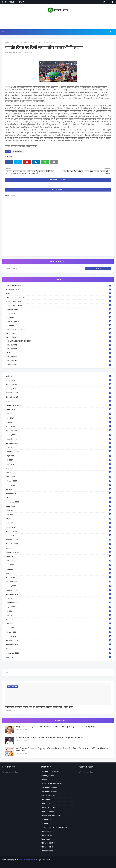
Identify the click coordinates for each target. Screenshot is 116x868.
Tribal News (58, 353)
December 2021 (58, 590)
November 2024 (58, 443)
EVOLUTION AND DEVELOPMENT (58, 297)
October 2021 (58, 598)
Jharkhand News (58, 325)
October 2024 (58, 447)
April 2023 (58, 523)
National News (16, 42)
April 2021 (58, 624)
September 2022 (58, 552)
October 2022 (58, 548)
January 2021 (58, 636)
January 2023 (58, 536)
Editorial (58, 294)
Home (4, 2)
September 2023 (58, 502)
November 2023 (58, 494)
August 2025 (58, 410)
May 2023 (58, 519)
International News (58, 309)
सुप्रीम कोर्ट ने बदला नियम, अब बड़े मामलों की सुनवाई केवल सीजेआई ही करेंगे (39, 707)
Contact (20, 2)
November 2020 (58, 645)
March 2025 (58, 426)
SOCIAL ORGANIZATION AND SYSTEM (58, 341)
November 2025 (58, 397)
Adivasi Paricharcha (27, 860)
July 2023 (58, 510)
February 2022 (58, 582)
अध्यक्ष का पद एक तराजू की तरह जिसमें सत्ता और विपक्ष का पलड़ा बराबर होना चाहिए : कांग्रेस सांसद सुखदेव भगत (55, 727)
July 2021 (58, 611)
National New (58, 333)
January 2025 (58, 435)
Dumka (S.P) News (58, 290)
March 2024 (58, 477)
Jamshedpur (58, 313)
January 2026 (58, 389)
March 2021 (58, 628)
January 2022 (58, 586)
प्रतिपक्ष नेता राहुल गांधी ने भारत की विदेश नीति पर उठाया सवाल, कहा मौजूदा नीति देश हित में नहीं (50, 738)
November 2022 (58, 544)
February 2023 (58, 531)
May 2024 (58, 468)
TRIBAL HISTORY (58, 349)
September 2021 (58, 603)
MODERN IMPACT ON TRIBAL (58, 329)
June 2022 (58, 565)
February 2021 (58, 632)
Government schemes (58, 305)
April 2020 (58, 657)
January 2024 (58, 485)
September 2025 (58, 405)
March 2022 (58, 577)
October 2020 (58, 649)
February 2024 (58, 481)
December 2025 (58, 393)
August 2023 (58, 506)
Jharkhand (58, 317)
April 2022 (58, 573)
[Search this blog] (45, 268)
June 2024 (58, 464)
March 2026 (58, 380)
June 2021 (58, 615)
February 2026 (58, 384)
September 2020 (58, 653)
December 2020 (58, 640)
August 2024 (58, 456)
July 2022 (58, 561)
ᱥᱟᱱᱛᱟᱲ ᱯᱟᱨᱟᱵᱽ (58, 365)
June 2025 (58, 418)
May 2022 (58, 569)
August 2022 (58, 557)
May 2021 (58, 619)
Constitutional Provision (58, 286)
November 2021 (58, 594)
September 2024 (58, 452)
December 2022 (58, 540)
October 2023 (58, 498)
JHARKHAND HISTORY (58, 321)
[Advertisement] (58, 22)
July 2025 (58, 414)
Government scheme (58, 301)
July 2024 (58, 460)
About (11, 2)
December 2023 (58, 489)
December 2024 (58, 439)
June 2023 (58, 515)
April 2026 (58, 376)
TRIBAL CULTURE (58, 345)
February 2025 (58, 431)
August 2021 (58, 607)
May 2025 (58, 422)
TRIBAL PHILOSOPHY (58, 357)
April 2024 (58, 473)
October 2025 (58, 401)
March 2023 (58, 527)
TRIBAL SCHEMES (58, 361)
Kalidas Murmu (12, 53)
